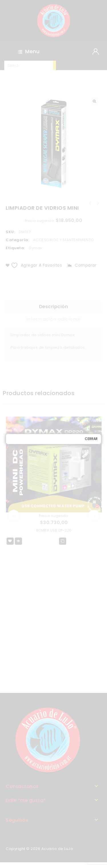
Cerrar (91, 439)
